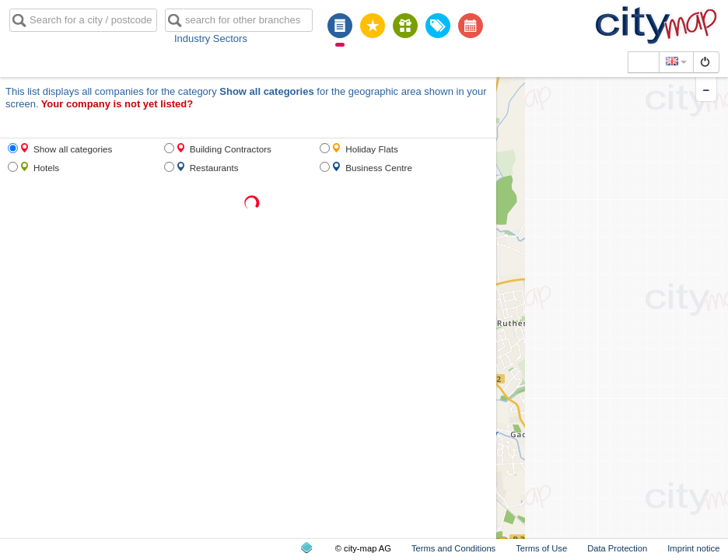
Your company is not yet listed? (117, 104)
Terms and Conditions (453, 548)
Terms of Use (541, 548)
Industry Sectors (211, 38)
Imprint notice (693, 548)
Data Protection (617, 548)
